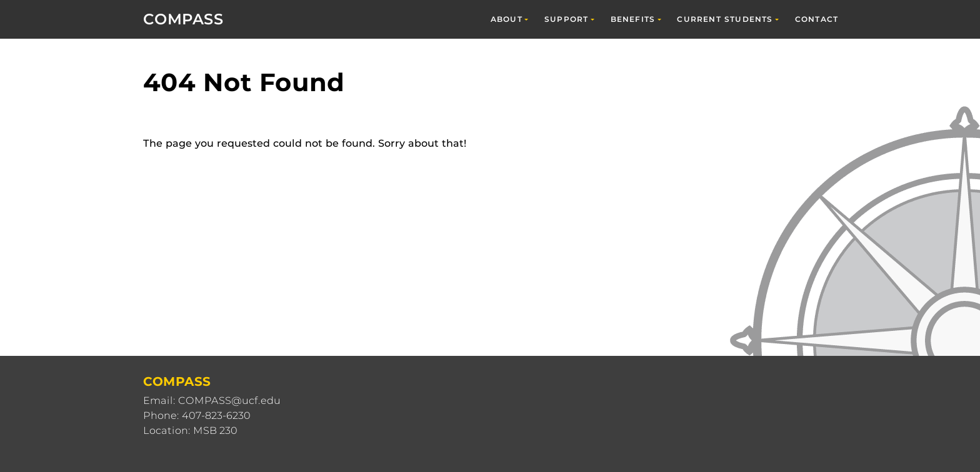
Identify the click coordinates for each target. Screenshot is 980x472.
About (507, 19)
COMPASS (183, 19)
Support (566, 19)
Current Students (725, 19)
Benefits (633, 19)
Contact (817, 19)
